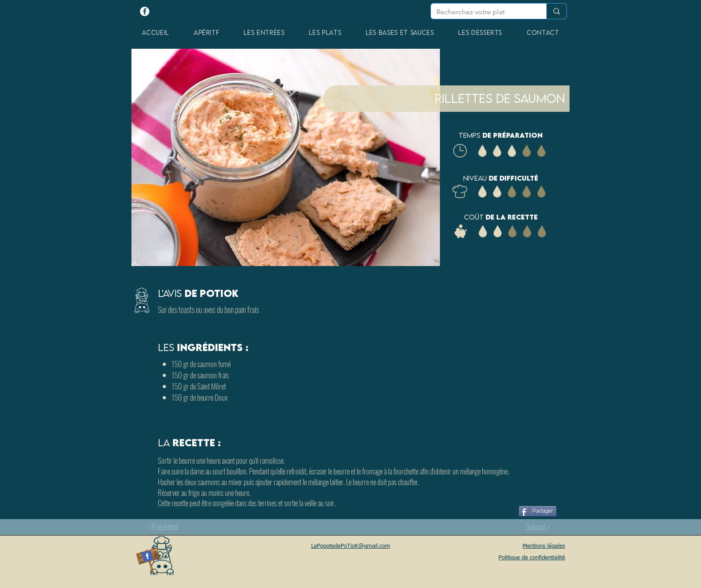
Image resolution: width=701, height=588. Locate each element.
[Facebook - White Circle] (145, 11)
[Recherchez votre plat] (482, 12)
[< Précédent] (163, 527)
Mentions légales (544, 546)
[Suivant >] (538, 527)
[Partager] (538, 511)
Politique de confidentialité (532, 558)
